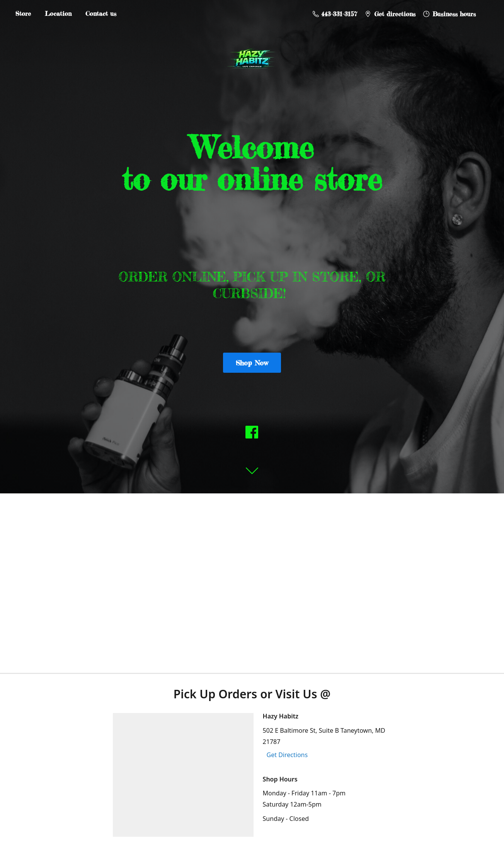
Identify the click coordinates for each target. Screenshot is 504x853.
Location (58, 14)
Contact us (101, 14)
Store (23, 14)
